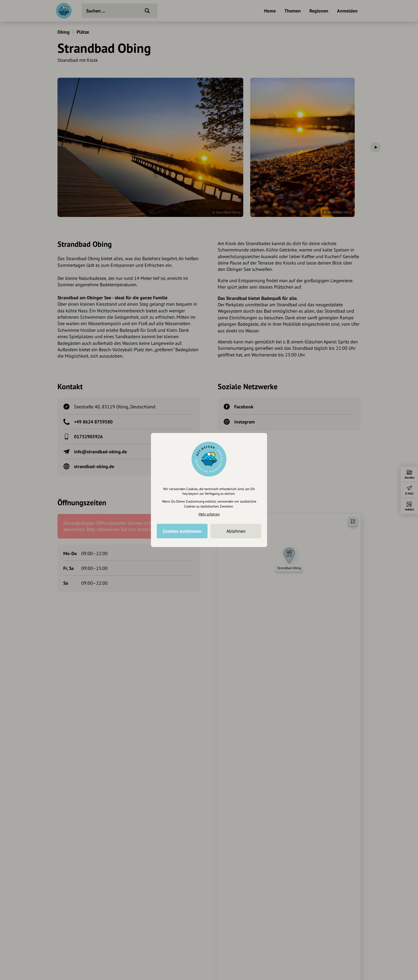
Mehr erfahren (209, 514)
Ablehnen (236, 531)
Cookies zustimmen (182, 531)
